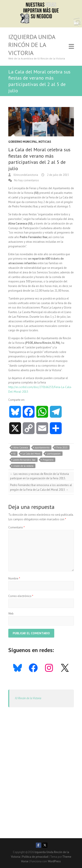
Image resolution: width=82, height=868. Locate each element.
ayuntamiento (42, 447)
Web (11, 614)
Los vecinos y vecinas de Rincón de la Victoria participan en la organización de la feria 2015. (39, 476)
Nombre (14, 578)
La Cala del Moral (31, 454)
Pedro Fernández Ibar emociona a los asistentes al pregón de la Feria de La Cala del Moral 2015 (41, 487)
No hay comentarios (26, 180)
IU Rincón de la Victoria (28, 698)
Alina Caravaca (21, 447)
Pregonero (48, 460)
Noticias (45, 142)
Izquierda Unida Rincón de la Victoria (32, 45)
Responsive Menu (71, 47)
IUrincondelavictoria (25, 175)
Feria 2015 (62, 447)
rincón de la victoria (23, 466)
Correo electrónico (21, 596)
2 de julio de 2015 (58, 175)
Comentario (17, 527)
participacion (54, 454)
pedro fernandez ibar (24, 460)
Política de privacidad (35, 857)
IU (14, 454)
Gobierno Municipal (23, 142)
